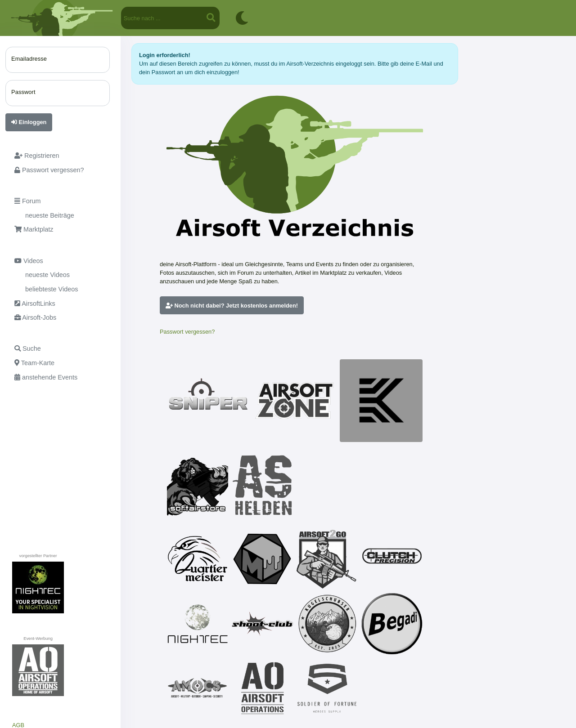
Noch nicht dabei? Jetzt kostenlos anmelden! (232, 306)
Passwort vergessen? (187, 332)
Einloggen (29, 122)
